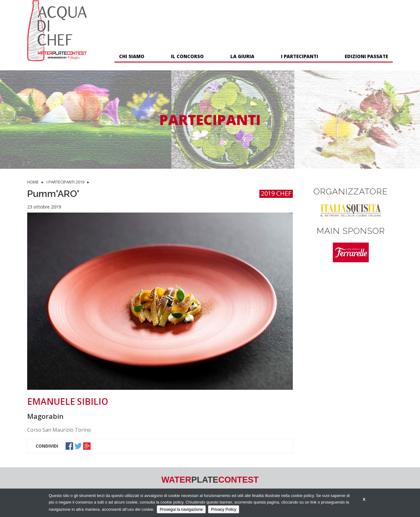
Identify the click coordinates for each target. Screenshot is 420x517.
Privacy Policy (224, 509)
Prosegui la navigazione (181, 509)
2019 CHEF (276, 194)
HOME (33, 182)
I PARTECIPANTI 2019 (65, 182)
